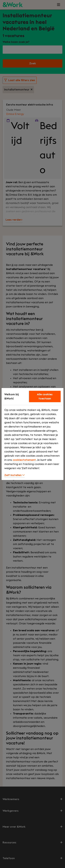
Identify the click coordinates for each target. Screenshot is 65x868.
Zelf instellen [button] (14, 475)
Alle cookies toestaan (45, 396)
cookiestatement (24, 460)
